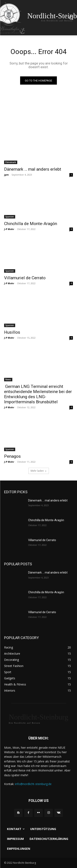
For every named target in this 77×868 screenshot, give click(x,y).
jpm (6, 175)
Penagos (12, 456)
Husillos (12, 332)
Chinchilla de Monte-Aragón (31, 224)
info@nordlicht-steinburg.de (33, 784)
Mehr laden (39, 471)
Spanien (10, 217)
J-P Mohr (9, 229)
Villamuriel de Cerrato (25, 278)
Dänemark (11, 162)
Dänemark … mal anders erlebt (33, 169)
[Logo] (38, 719)
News (8, 379)
